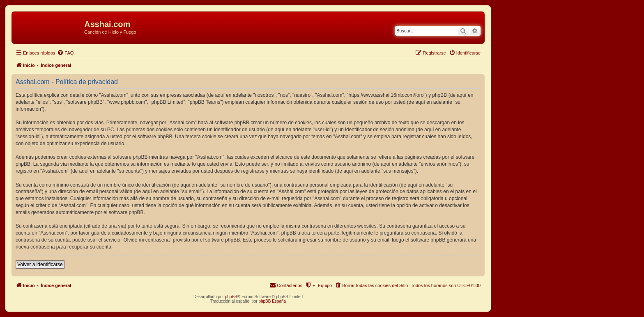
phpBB (231, 297)
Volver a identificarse (40, 265)
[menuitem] (65, 53)
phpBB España (272, 301)
